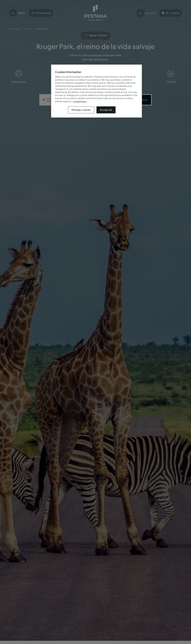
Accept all (106, 110)
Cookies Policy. (80, 101)
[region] (96, 91)
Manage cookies (81, 110)
